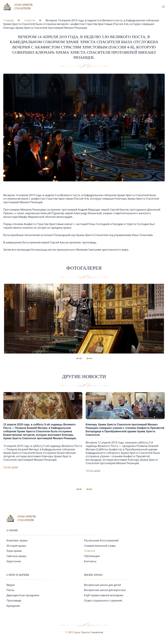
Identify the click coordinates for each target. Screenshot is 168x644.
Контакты (90, 561)
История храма (16, 546)
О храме (12, 530)
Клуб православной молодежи (104, 595)
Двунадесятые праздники (23, 595)
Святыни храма (16, 556)
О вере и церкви (18, 575)
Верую (11, 585)
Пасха (10, 590)
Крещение (13, 606)
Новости (89, 551)
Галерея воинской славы (100, 546)
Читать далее (11, 467)
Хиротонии (14, 561)
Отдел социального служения (103, 601)
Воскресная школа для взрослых (105, 590)
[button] (90, 489)
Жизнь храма (93, 575)
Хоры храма (14, 551)
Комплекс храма (17, 540)
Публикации (92, 556)
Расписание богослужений (101, 540)
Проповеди (14, 601)
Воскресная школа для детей (102, 585)
